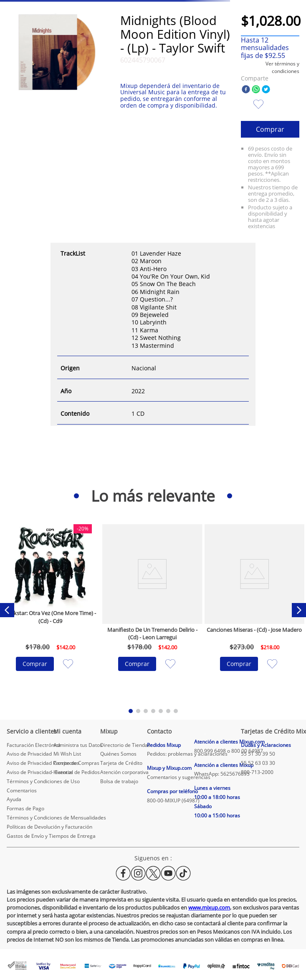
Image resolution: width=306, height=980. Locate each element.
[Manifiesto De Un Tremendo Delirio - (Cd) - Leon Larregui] (152, 610)
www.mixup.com (209, 907)
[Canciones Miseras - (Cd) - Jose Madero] (255, 610)
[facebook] (246, 90)
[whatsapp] (256, 90)
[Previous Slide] (7, 610)
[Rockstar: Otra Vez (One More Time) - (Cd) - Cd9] (51, 610)
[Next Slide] (299, 610)
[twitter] (266, 90)
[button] (270, 67)
